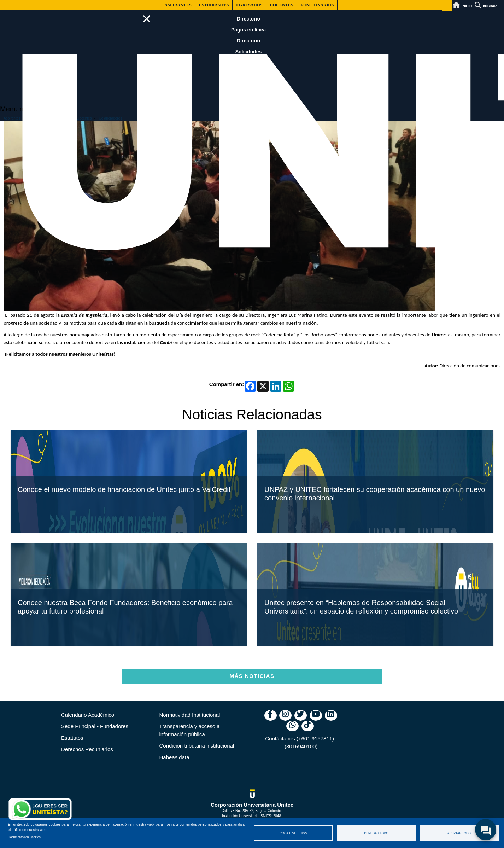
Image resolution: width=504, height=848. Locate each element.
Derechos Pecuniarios (87, 749)
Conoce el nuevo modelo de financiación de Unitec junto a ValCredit (124, 514)
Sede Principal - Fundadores (95, 726)
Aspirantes (178, 5)
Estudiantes (214, 5)
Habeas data (174, 757)
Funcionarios (317, 5)
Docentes (281, 5)
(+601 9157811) (315, 739)
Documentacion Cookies (24, 837)
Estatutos (72, 738)
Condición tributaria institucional (197, 746)
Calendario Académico (88, 715)
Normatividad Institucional (190, 715)
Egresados (249, 5)
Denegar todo (376, 833)
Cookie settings (293, 833)
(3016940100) (301, 746)
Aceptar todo (459, 833)
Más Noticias (252, 676)
